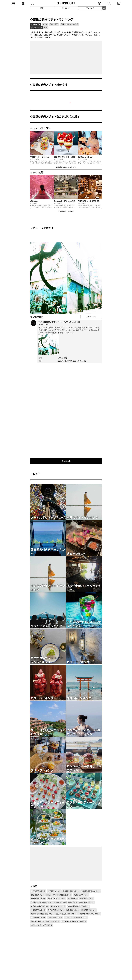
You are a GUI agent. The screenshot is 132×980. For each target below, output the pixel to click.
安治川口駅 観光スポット (40, 906)
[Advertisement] (66, 58)
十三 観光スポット (54, 891)
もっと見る (66, 461)
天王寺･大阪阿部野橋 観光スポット (74, 921)
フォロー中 (66, 8)
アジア (45, 24)
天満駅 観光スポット (81, 895)
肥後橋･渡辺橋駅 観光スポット (67, 914)
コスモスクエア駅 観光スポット (76, 918)
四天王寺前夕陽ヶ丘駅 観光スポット (80, 899)
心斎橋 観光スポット (55, 918)
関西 (57, 24)
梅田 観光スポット (73, 910)
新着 (42, 8)
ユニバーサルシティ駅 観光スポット (59, 895)
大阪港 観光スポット (38, 899)
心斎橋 (76, 24)
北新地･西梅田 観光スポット (90, 914)
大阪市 (69, 24)
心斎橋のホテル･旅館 (66, 211)
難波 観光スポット (53, 921)
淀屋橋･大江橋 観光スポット (41, 902)
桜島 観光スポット (37, 895)
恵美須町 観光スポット (71, 891)
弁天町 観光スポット (86, 902)
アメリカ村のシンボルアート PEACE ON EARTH (70, 323)
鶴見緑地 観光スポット (56, 910)
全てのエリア (36, 24)
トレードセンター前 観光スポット (65, 902)
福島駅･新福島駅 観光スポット (78, 906)
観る (46, 27)
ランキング (90, 8)
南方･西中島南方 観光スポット (42, 925)
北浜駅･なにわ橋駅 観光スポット (43, 914)
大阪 (62, 24)
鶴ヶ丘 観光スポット (58, 906)
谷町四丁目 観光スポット (57, 899)
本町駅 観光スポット (38, 918)
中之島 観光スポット (38, 891)
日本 (51, 24)
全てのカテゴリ (37, 27)
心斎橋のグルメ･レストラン (66, 167)
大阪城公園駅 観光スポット (91, 891)
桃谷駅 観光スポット (88, 910)
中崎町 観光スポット (38, 910)
